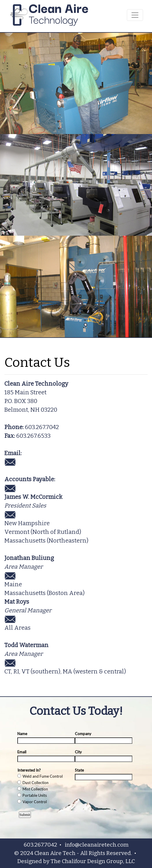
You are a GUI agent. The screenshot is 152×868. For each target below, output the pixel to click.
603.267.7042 (42, 427)
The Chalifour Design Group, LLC (93, 861)
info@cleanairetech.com (97, 845)
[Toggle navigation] (135, 15)
